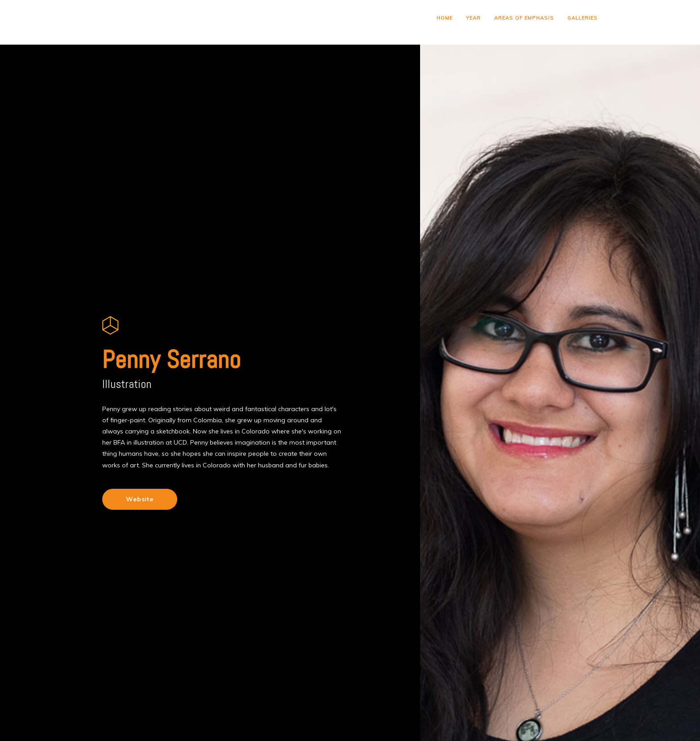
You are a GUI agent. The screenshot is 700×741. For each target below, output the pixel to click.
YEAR (473, 18)
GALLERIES (583, 18)
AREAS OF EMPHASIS (524, 18)
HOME (445, 18)
